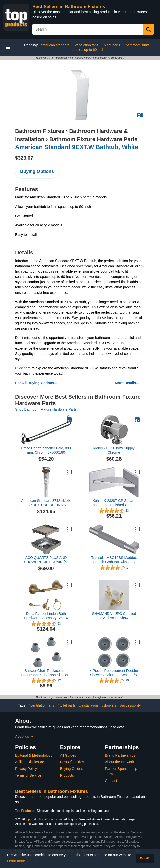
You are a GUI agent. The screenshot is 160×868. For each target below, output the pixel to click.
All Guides (68, 755)
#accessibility (130, 705)
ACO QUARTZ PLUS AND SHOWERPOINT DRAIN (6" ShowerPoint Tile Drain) (46, 560)
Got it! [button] (145, 858)
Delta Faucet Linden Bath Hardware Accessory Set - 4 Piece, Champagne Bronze (46, 616)
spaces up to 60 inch (88, 50)
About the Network (119, 762)
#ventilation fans (41, 705)
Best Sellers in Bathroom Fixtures (69, 7)
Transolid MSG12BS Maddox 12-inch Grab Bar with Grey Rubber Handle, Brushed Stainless (114, 560)
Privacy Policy (26, 769)
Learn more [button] (16, 861)
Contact (111, 781)
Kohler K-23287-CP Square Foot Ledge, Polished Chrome (114, 503)
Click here (23, 368)
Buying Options (37, 171)
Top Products (25, 811)
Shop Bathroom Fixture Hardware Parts (46, 409)
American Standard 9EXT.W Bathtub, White (77, 147)
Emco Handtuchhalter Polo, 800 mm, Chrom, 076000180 (46, 450)
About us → (24, 736)
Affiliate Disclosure (30, 762)
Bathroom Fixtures (40, 131)
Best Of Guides (72, 762)
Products (67, 775)
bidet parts (112, 45)
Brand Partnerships (120, 755)
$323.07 (24, 158)
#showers (109, 705)
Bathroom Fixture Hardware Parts (93, 139)
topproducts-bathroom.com (44, 819)
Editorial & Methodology (34, 755)
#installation (89, 705)
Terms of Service (28, 775)
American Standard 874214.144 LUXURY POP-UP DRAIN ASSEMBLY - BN (46, 503)
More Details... (127, 383)
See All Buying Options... (36, 383)
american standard (55, 45)
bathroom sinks (138, 45)
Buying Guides (72, 769)
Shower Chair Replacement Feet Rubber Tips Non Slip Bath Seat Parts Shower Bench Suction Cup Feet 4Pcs (46, 673)
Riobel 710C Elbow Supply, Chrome (114, 450)
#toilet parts (67, 705)
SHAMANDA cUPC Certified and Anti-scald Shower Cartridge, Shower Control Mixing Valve (114, 616)
